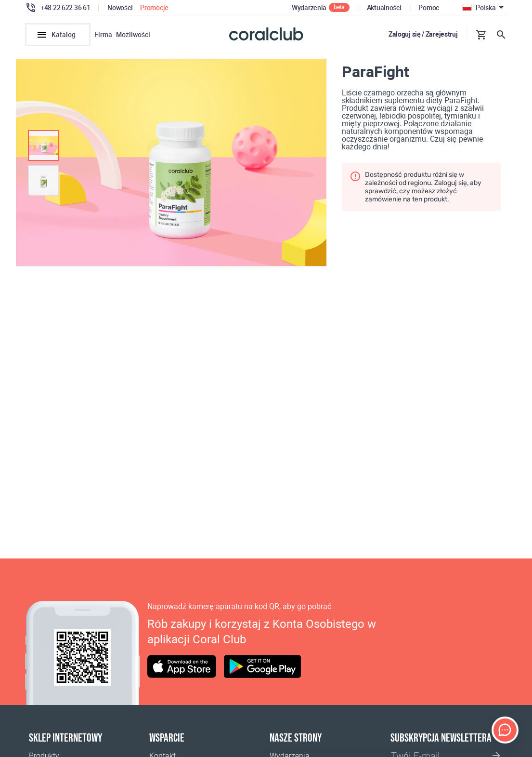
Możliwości (133, 35)
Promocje (154, 8)
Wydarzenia (309, 8)
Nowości (120, 8)
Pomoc (429, 8)
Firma (103, 35)
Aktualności (384, 8)
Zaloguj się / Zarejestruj (423, 34)
